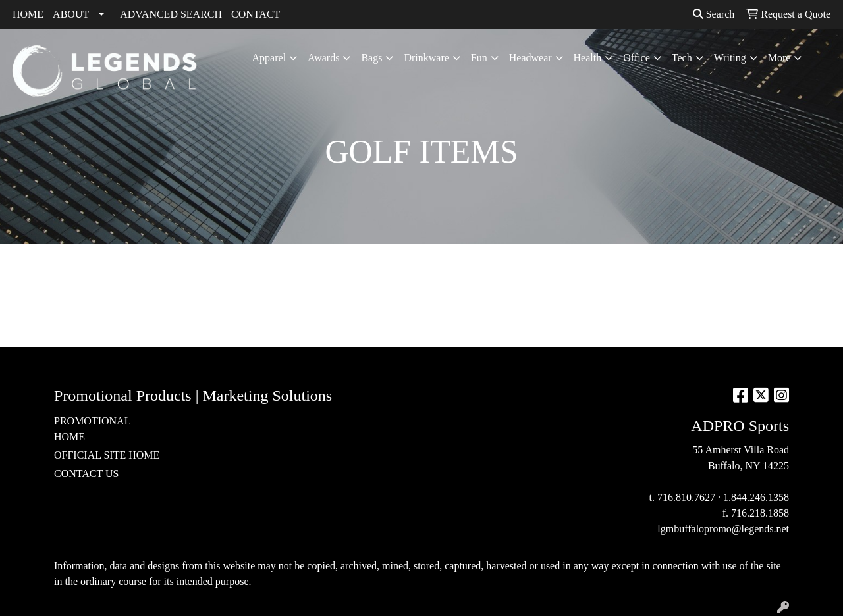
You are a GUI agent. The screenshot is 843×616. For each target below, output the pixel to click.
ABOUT (71, 14)
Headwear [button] (530, 58)
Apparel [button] (269, 58)
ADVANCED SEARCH (171, 14)
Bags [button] (371, 58)
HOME (28, 14)
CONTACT (256, 14)
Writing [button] (730, 58)
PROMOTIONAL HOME (92, 429)
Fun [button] (479, 58)
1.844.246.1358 (756, 497)
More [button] (779, 58)
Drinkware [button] (426, 58)
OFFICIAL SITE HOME (107, 455)
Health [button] (588, 58)
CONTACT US (86, 474)
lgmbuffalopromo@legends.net (723, 529)
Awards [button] (323, 58)
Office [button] (637, 58)
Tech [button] (682, 58)
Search (714, 14)
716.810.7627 (686, 497)
